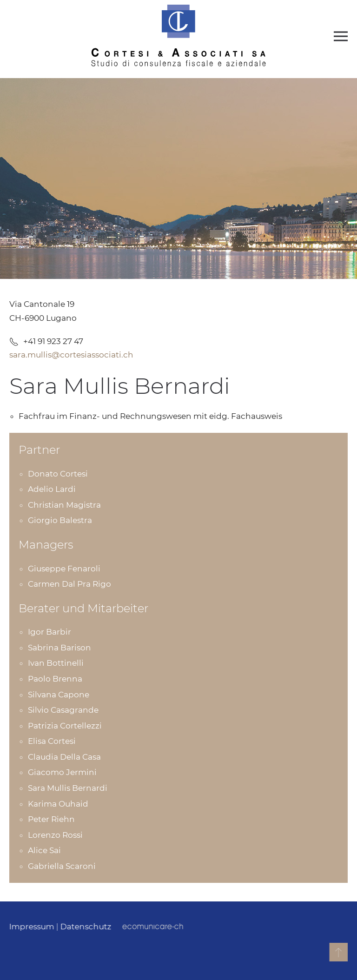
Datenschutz (85, 927)
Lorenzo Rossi (55, 835)
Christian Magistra (64, 505)
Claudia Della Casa (64, 757)
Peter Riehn (51, 819)
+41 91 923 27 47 (46, 341)
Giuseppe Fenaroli (64, 569)
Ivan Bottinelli (56, 663)
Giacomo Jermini (62, 772)
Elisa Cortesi (52, 741)
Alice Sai (44, 850)
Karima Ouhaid (58, 804)
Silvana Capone (59, 695)
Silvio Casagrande (63, 710)
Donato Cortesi (58, 474)
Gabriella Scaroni (62, 866)
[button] (341, 36)
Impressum (31, 927)
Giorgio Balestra (60, 520)
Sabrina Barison (59, 648)
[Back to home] (178, 36)
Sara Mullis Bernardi (68, 788)
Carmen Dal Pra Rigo (69, 584)
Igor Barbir (50, 632)
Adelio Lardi (52, 489)
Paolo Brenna (55, 679)
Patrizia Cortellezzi (65, 726)
